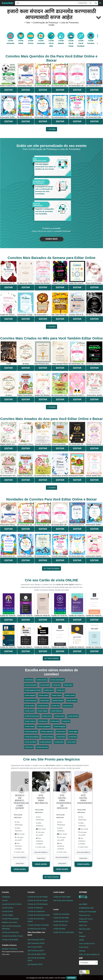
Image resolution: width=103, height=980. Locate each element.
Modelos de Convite (9, 922)
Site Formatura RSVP (36, 951)
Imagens (82, 936)
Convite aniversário (31, 685)
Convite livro (57, 685)
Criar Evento (84, 947)
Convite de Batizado (35, 908)
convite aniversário (43, 434)
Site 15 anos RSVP (35, 947)
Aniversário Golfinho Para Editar (9, 107)
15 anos (26, 353)
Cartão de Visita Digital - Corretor (77, 605)
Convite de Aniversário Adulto (39, 915)
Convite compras (30, 721)
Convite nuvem (29, 711)
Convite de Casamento (36, 911)
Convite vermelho (58, 701)
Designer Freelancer (13, 952)
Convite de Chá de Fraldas (38, 897)
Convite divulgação (59, 726)
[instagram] (83, 897)
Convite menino (43, 695)
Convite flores (61, 737)
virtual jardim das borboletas (94, 465)
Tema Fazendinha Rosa (60, 434)
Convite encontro (41, 680)
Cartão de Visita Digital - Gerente (77, 636)
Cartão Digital (59, 892)
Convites (5, 892)
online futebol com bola (9, 75)
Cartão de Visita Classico (60, 636)
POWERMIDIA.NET (86, 908)
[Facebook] (80, 897)
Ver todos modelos (51, 658)
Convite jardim (59, 742)
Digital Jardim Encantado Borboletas (9, 434)
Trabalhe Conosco (9, 945)
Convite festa (29, 680)
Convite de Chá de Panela (37, 900)
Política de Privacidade (88, 912)
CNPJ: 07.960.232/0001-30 (89, 954)
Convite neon (29, 747)
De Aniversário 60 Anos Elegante (77, 434)
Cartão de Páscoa (60, 925)
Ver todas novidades (52, 568)
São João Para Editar (60, 304)
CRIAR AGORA (20, 869)
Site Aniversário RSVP (36, 940)
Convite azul (61, 690)
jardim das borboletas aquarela (43, 273)
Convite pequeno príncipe (33, 690)
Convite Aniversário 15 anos (12, 936)
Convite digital (73, 732)
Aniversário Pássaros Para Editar (26, 75)
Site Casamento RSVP (36, 943)
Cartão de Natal (59, 929)
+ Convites (51, 129)
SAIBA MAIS (51, 239)
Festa (9, 353)
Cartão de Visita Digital (62, 897)
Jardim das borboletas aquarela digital (43, 385)
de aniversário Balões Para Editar (94, 107)
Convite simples (42, 711)
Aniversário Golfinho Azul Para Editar (43, 107)
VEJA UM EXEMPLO (20, 857)
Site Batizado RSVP (35, 964)
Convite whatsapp (47, 737)
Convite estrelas (72, 701)
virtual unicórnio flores (94, 434)
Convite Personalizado (10, 919)
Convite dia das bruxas (32, 716)
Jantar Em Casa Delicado (77, 273)
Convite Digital (7, 915)
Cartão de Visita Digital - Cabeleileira (26, 605)
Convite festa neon (42, 747)
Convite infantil (45, 685)
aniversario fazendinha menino (77, 465)
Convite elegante (30, 695)
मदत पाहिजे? (83, 904)
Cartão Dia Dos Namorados (64, 932)
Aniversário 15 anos (60, 465)
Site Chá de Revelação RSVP (36, 959)
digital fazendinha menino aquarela (26, 385)
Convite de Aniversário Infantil (36, 920)
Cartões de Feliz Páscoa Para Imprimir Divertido (77, 385)
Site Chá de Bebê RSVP (37, 954)
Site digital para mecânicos (41, 799)
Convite (5, 900)
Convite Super (45, 701)
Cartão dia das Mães (61, 918)
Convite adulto (71, 742)
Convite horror (47, 716)
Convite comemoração (57, 680)
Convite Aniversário (31, 701)
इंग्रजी (81, 958)
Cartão (56, 909)
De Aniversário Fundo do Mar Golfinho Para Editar (60, 107)
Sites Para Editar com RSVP (36, 934)
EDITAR (9, 90)
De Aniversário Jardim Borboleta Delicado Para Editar (43, 75)
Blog (81, 933)
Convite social (55, 721)
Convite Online (7, 911)
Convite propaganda (44, 726)
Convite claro (56, 706)
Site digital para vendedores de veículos (64, 802)
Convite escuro (49, 690)
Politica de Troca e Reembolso (86, 920)
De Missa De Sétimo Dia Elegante (26, 273)
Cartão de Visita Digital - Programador (94, 605)
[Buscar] (96, 3)
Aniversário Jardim (94, 385)
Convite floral (73, 737)
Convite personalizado (32, 737)
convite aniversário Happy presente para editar (77, 107)
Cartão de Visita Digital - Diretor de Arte (9, 636)
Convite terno (43, 721)
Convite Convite (70, 695)
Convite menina (57, 695)
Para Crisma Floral (60, 353)
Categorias (6, 897)
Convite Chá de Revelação (81, 41)
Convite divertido (73, 716)
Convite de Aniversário (10, 932)
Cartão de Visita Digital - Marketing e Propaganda (94, 636)
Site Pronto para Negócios (63, 900)
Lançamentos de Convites (12, 904)
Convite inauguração (31, 732)
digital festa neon (60, 273)
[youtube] (86, 897)
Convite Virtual (7, 908)
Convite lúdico (68, 685)
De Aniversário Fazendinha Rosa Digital (43, 465)
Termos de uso (85, 915)
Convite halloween (56, 711)
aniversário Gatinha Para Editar (94, 545)
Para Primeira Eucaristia (43, 353)
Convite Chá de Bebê (51, 41)
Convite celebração (47, 732)
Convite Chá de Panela (71, 41)
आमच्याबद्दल (83, 892)
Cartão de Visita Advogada (43, 636)
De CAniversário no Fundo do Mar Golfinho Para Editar (94, 75)
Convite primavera (45, 742)
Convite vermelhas (30, 742)
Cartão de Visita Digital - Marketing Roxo (60, 605)
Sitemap (82, 951)
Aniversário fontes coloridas (94, 353)
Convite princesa (43, 706)
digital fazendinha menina (26, 465)
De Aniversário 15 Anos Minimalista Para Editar (9, 273)
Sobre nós (83, 925)
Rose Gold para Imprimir (94, 273)
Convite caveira (59, 716)
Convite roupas (29, 726)
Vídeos (82, 940)
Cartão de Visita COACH (26, 636)
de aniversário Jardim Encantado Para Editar (60, 75)
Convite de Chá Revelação (38, 904)
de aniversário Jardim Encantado (77, 75)
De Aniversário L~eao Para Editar (43, 304)
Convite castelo (29, 706)
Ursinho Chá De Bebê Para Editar (77, 304)
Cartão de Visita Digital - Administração (43, 605)
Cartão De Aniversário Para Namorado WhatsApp (9, 304)
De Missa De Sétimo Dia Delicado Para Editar (94, 304)
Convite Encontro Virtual (37, 929)
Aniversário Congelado (26, 304)
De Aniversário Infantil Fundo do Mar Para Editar (26, 107)
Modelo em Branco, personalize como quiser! (21, 802)
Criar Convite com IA (87, 944)
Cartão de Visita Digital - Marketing (9, 605)
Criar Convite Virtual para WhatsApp (11, 927)
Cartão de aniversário (61, 914)
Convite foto (66, 721)
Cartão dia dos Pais (61, 921)
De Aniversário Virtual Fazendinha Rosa (60, 385)
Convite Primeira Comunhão (38, 925)
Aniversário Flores (26, 434)
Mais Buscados (85, 929)
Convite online (61, 732)
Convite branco (68, 706)
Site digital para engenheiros (85, 799)
